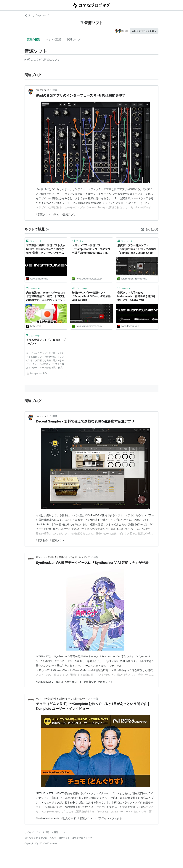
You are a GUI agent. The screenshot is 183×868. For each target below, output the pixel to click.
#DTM (59, 682)
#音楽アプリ (69, 214)
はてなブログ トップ (37, 15)
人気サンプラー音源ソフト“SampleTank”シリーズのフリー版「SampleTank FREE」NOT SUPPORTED (91, 249)
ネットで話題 (54, 39)
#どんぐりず (69, 818)
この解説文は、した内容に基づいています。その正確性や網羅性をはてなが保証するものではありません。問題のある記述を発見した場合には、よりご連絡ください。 (42, 60)
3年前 (95, 699)
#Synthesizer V (45, 682)
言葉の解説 (33, 39)
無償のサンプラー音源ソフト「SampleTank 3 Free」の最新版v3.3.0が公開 (91, 296)
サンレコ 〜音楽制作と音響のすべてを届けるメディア (63, 557)
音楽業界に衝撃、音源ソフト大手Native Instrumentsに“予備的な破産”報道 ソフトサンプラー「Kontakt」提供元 (46, 249)
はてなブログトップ (82, 838)
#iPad (56, 214)
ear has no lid (43, 90)
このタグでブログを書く (144, 31)
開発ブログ (64, 838)
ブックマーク (34, 241)
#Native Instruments (48, 818)
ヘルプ (53, 838)
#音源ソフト (43, 214)
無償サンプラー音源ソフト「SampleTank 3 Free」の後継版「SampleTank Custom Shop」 (137, 249)
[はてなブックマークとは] (47, 229)
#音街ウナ (90, 682)
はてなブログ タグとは (36, 838)
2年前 (95, 557)
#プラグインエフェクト (108, 818)
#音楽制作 (42, 540)
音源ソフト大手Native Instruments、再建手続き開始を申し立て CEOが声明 (137, 296)
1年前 (54, 90)
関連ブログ (74, 39)
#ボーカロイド (73, 682)
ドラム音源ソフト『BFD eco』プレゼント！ (46, 342)
